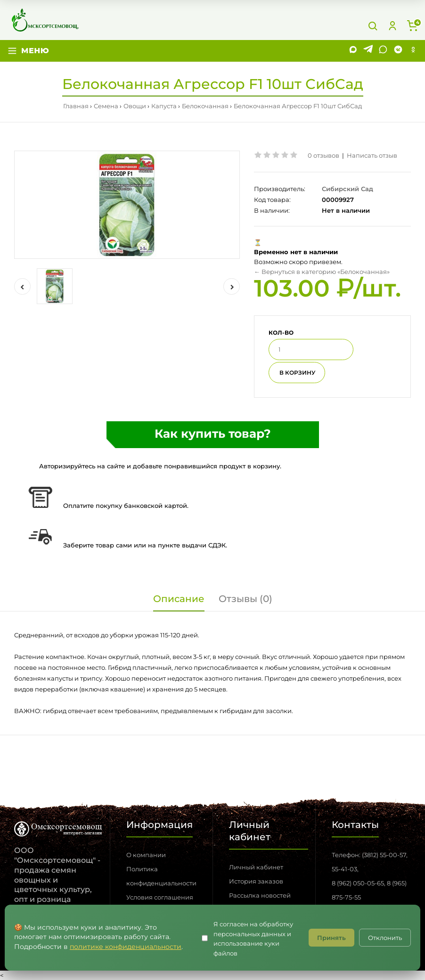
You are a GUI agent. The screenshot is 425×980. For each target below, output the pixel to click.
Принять (331, 938)
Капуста (164, 106)
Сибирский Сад (347, 189)
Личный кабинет (256, 867)
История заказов (256, 881)
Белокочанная (205, 106)
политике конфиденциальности (126, 947)
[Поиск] (373, 26)
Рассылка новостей (260, 895)
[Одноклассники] (413, 51)
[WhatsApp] (383, 51)
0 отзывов (323, 155)
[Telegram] (368, 51)
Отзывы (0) (245, 599)
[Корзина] (412, 26)
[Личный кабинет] (392, 26)
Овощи (135, 106)
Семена (106, 106)
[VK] (398, 51)
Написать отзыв (372, 155)
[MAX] (353, 51)
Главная (76, 106)
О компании (146, 855)
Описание (179, 599)
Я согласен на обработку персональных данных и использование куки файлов (253, 939)
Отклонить (385, 938)
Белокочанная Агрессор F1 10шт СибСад (298, 106)
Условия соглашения (160, 897)
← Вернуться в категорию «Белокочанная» (322, 272)
